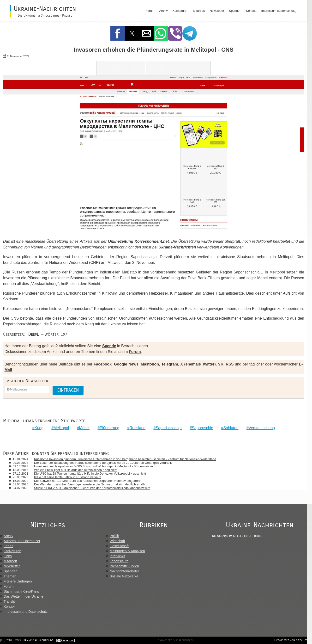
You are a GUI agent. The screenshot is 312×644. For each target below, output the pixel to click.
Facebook (103, 364)
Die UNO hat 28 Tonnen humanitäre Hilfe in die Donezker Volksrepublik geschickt (90, 474)
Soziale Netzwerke (124, 576)
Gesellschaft (119, 546)
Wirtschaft (117, 541)
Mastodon (150, 364)
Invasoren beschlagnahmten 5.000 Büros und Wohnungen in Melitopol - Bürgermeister (94, 466)
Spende (109, 346)
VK (221, 364)
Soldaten (231, 428)
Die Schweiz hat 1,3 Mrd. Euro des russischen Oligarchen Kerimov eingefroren (88, 481)
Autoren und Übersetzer (22, 541)
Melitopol (61, 428)
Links (8, 556)
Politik (114, 536)
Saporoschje (202, 428)
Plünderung (109, 428)
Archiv (163, 11)
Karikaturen (180, 11)
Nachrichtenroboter (124, 571)
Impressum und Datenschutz (26, 612)
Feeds (8, 546)
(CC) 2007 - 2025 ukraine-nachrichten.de (27, 640)
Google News (126, 364)
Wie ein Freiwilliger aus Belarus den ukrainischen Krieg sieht (76, 470)
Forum (150, 11)
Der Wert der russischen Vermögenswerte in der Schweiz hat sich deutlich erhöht (90, 484)
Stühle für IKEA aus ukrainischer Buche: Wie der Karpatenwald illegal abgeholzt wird (92, 488)
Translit (9, 601)
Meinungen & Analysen (127, 551)
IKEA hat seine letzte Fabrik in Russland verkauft (68, 477)
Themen (10, 576)
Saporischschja (169, 428)
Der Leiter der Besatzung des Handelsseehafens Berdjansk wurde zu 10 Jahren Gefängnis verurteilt (103, 463)
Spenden (235, 11)
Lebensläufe (119, 561)
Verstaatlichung (262, 428)
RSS (230, 364)
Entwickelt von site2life (291, 640)
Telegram (170, 364)
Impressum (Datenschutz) (279, 11)
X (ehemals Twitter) (198, 364)
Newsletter (217, 11)
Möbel (84, 428)
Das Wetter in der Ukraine (23, 596)
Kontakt (251, 11)
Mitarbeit (199, 11)
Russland (137, 428)
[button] (118, 33)
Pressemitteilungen (124, 566)
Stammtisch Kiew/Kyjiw (21, 591)
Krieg (39, 428)
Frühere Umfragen (18, 581)
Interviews (117, 556)
